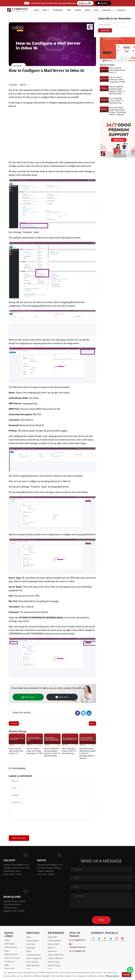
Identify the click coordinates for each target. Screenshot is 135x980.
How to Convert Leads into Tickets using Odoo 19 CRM (34, 751)
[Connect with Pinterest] (106, 938)
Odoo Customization (33, 939)
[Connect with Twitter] (100, 938)
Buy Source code (12, 958)
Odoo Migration (33, 965)
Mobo (88, 10)
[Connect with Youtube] (124, 938)
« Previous (14, 724)
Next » (92, 724)
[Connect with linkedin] (112, 938)
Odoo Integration (34, 958)
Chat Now (53, 697)
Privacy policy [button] (112, 976)
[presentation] (28, 827)
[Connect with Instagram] (118, 938)
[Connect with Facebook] (93, 938)
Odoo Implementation (33, 953)
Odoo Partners (11, 954)
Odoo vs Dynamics (52, 949)
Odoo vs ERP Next (56, 955)
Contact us (9, 962)
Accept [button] (127, 975)
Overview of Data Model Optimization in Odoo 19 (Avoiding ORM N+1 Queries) (87, 753)
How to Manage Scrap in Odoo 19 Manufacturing (69, 751)
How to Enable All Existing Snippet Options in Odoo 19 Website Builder (52, 752)
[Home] (18, 10)
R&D (69, 10)
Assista (78, 10)
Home (37, 10)
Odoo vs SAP (53, 944)
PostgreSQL (58, 10)
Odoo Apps (9, 944)
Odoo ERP (52, 937)
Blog (96, 10)
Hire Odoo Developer (31, 946)
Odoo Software (54, 941)
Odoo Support (33, 962)
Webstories (9, 969)
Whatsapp (25, 697)
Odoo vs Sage (54, 962)
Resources (107, 10)
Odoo (7, 940)
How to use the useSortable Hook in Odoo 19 (16, 751)
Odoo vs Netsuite (55, 958)
